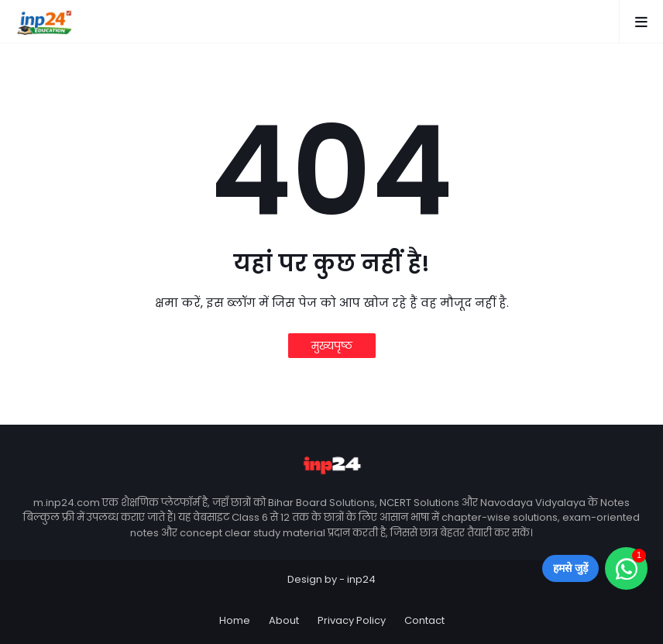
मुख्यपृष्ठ (332, 346)
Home (235, 620)
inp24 (361, 579)
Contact (424, 620)
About (284, 620)
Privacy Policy (352, 620)
